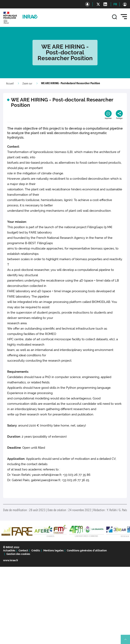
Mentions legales (53, 551)
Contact (23, 551)
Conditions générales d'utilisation (87, 551)
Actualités (9, 551)
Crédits (36, 551)
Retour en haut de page (127, 641)
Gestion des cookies (18, 554)
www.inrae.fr (11, 560)
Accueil (10, 84)
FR (115, 4)
